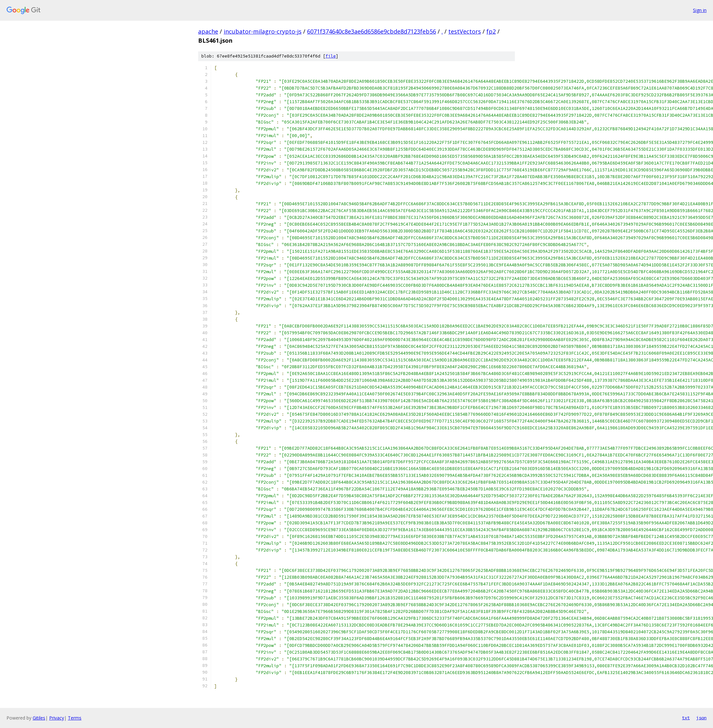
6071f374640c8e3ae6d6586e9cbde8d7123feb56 (372, 31)
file (331, 56)
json (701, 718)
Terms (75, 718)
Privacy (57, 718)
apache (208, 31)
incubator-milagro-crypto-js (263, 31)
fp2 (491, 31)
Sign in (700, 10)
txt (686, 718)
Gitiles (39, 718)
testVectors (465, 31)
